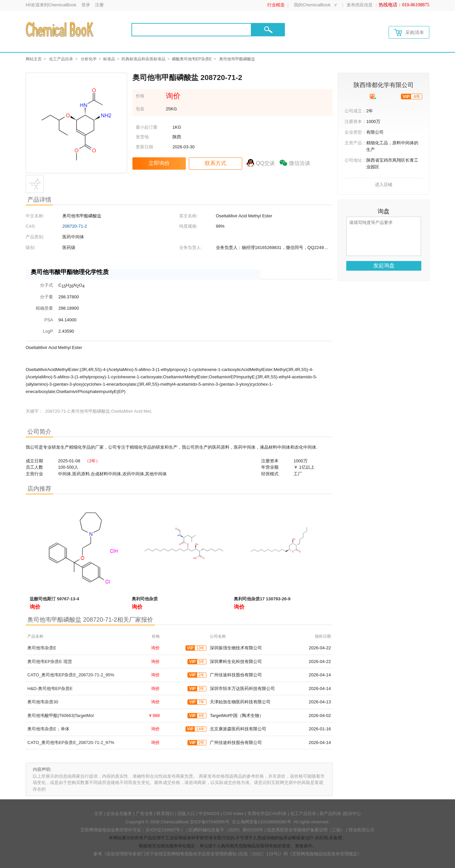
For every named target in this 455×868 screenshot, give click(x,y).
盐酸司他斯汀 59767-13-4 (54, 599)
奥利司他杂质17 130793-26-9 (262, 599)
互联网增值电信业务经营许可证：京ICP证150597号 (130, 830)
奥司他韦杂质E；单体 (48, 729)
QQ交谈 (265, 163)
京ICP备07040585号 (210, 822)
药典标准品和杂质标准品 (143, 59)
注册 (99, 5)
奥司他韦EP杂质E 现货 (50, 661)
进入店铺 (384, 184)
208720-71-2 (75, 226)
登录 (86, 5)
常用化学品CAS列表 (267, 813)
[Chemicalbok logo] (60, 29)
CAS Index (234, 813)
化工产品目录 (61, 59)
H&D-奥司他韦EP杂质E (50, 688)
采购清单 (409, 32)
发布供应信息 (360, 5)
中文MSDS (209, 813)
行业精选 (276, 5)
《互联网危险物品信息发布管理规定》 (325, 854)
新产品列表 (330, 813)
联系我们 (165, 813)
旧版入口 (186, 813)
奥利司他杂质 (145, 599)
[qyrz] (373, 96)
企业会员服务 (119, 813)
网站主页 (34, 59)
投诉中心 (352, 813)
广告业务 (144, 813)
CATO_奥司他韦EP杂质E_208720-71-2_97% (71, 742)
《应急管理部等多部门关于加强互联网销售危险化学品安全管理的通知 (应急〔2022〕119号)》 (193, 854)
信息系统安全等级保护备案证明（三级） (306, 830)
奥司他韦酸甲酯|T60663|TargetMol (61, 715)
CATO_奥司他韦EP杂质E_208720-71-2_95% (71, 675)
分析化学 (89, 59)
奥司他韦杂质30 (43, 702)
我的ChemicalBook (312, 5)
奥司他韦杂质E (42, 648)
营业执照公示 (362, 830)
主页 (98, 813)
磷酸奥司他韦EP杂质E (192, 59)
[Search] (191, 30)
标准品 (109, 59)
